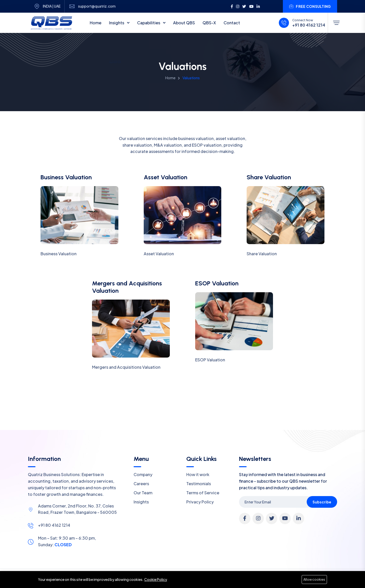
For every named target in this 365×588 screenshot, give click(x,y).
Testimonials (199, 484)
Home (96, 23)
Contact (232, 23)
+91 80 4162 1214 (309, 25)
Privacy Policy (200, 502)
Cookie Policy (156, 579)
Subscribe (322, 502)
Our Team (143, 493)
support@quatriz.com (97, 6)
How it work (198, 474)
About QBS (184, 23)
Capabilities (149, 23)
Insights (117, 23)
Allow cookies (314, 579)
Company (143, 474)
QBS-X (209, 23)
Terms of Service (203, 493)
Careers (141, 484)
